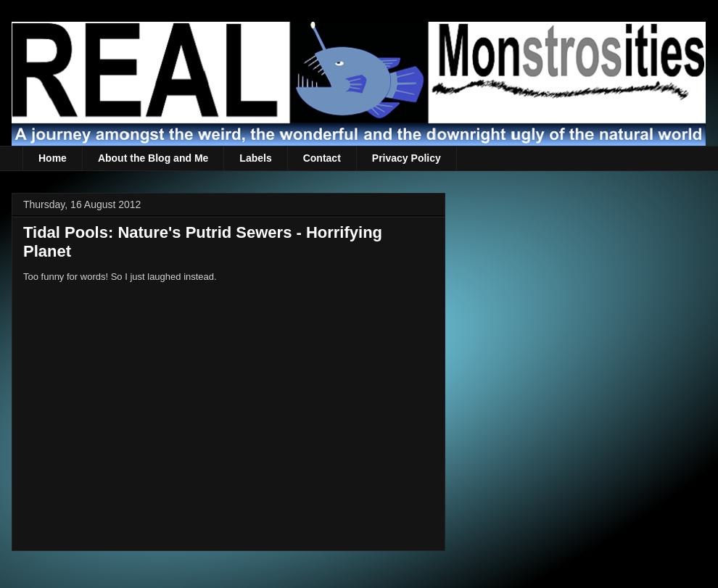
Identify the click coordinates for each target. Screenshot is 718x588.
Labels (255, 158)
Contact (322, 158)
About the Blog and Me (153, 158)
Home (53, 158)
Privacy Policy (407, 158)
